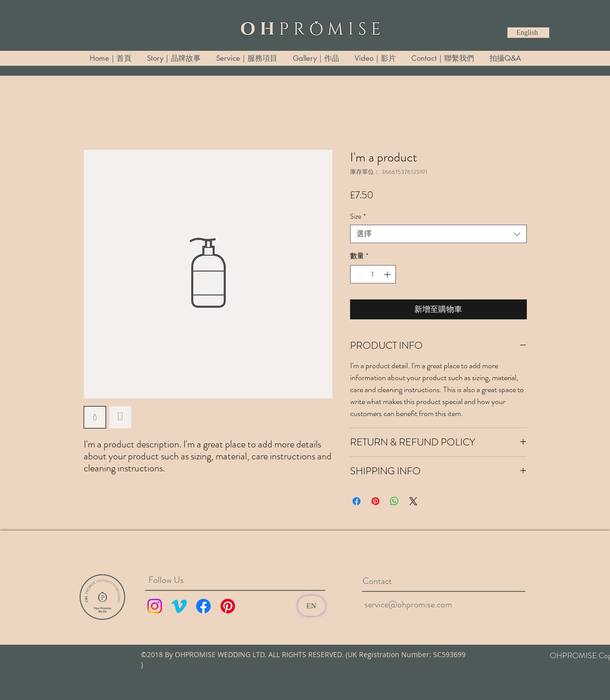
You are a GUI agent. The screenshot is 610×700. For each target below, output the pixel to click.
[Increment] (388, 274)
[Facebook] (203, 606)
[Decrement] (358, 274)
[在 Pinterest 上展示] (375, 501)
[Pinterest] (228, 606)
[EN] (311, 606)
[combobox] (438, 234)
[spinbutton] (373, 274)
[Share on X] (413, 501)
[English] (528, 33)
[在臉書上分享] (357, 501)
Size (358, 217)
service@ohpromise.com (408, 604)
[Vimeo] (179, 606)
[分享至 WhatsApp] (394, 501)
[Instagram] (155, 606)
